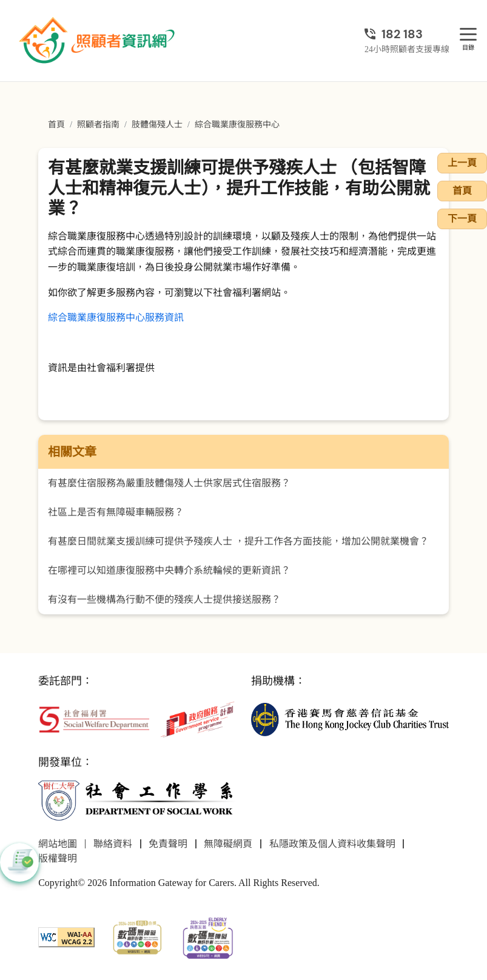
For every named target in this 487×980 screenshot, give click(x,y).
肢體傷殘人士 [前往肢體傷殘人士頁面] (157, 125)
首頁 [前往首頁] (56, 125)
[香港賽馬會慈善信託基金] (350, 718)
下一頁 (462, 219)
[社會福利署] (94, 718)
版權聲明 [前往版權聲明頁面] (58, 858)
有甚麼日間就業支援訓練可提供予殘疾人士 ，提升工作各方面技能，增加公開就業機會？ (238, 541)
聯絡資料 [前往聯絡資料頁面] (113, 844)
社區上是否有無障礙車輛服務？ (116, 512)
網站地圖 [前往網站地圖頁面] (58, 844)
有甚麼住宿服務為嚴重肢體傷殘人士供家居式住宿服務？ (169, 483)
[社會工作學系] (137, 800)
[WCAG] (66, 936)
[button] (19, 862)
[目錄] (468, 35)
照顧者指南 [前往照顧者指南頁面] (98, 125)
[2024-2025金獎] (137, 936)
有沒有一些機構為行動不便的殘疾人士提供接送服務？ (164, 599)
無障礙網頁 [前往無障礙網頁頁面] (228, 844)
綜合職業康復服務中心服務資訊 (116, 317)
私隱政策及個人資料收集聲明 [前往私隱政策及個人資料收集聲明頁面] (332, 844)
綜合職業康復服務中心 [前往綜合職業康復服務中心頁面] (237, 125)
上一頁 (462, 163)
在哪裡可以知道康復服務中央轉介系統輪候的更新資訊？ (169, 570)
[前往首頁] (98, 41)
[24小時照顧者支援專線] (407, 34)
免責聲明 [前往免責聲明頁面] (168, 844)
